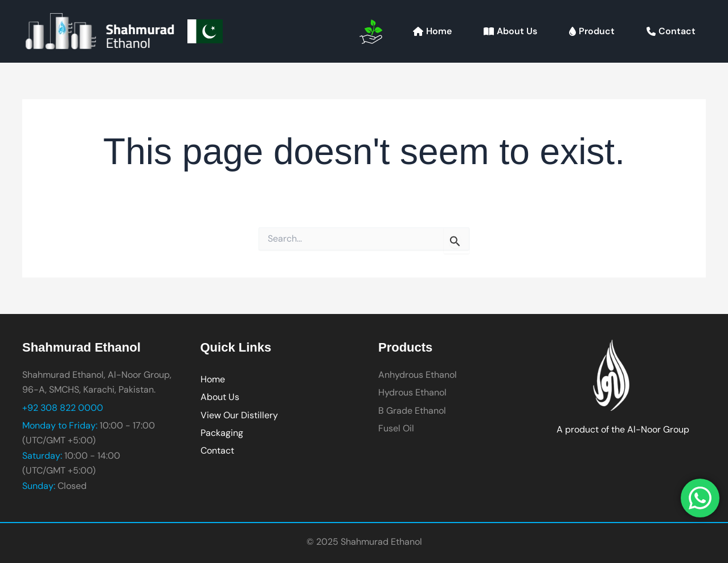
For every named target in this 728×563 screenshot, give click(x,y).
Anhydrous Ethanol (418, 375)
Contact (217, 450)
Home (213, 379)
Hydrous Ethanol (412, 392)
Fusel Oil (396, 428)
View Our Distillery (239, 415)
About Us (220, 397)
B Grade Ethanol (412, 411)
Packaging (222, 433)
